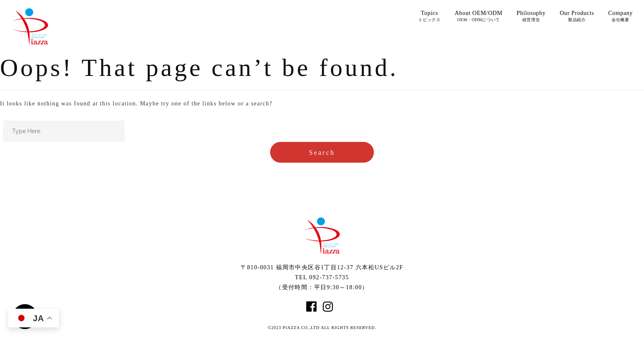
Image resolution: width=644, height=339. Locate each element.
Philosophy (531, 16)
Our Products (577, 16)
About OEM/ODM (479, 16)
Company (621, 16)
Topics (429, 16)
